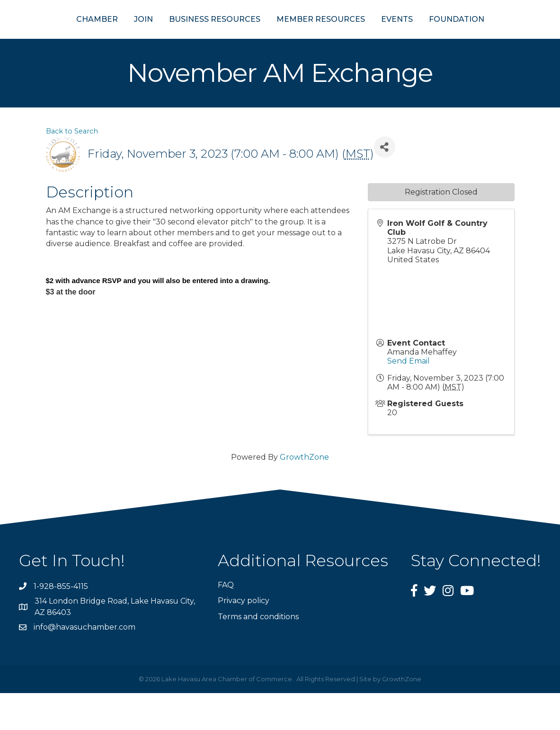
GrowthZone (304, 494)
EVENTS (443, 37)
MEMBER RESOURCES (367, 37)
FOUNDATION (503, 37)
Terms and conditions (258, 653)
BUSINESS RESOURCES (168, 37)
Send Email (409, 398)
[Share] (385, 184)
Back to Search (72, 168)
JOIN (97, 37)
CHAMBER (51, 37)
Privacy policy (244, 637)
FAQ (226, 622)
